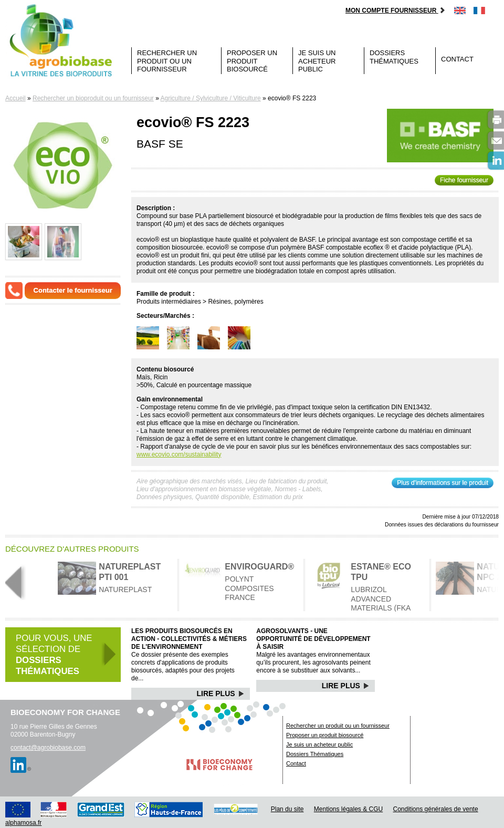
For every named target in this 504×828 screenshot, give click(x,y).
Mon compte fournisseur (396, 11)
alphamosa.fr (23, 823)
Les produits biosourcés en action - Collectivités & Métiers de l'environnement (189, 639)
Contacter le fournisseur (73, 290)
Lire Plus (221, 694)
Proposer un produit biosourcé (252, 61)
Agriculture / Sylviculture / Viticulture (211, 98)
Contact (457, 59)
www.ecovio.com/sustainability (179, 454)
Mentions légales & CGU (348, 809)
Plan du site (287, 809)
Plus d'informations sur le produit (443, 483)
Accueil (15, 98)
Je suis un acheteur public (317, 61)
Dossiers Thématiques (394, 57)
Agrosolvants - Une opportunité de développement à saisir (313, 639)
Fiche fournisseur (464, 180)
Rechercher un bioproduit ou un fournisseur (93, 98)
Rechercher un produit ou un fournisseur (167, 61)
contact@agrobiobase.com (48, 748)
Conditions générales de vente (436, 809)
